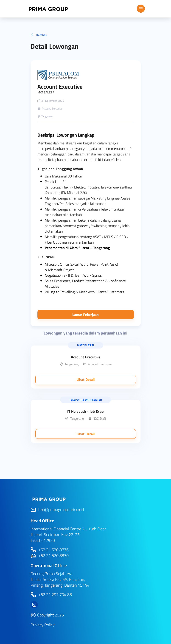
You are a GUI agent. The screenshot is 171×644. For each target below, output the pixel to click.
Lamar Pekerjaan (85, 315)
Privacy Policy (43, 625)
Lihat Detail (85, 380)
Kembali (39, 35)
